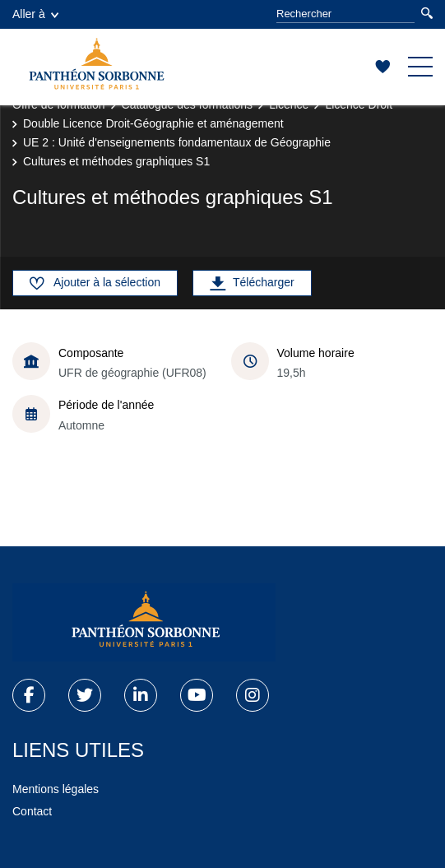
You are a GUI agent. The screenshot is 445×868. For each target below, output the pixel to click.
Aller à (35, 14)
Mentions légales (56, 789)
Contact (32, 811)
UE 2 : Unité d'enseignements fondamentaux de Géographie (177, 142)
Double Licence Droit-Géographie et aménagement (153, 123)
